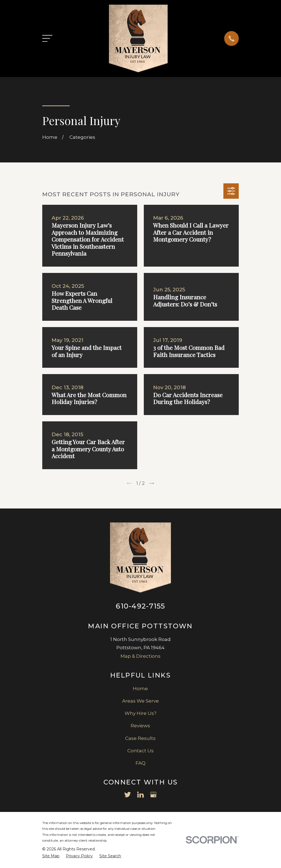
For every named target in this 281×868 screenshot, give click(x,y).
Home (140, 689)
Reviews (140, 726)
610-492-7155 (140, 606)
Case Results (140, 738)
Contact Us (140, 751)
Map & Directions (140, 656)
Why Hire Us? (140, 713)
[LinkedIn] (140, 795)
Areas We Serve (140, 701)
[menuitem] (51, 856)
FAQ (140, 763)
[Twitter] (128, 795)
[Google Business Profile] (153, 795)
